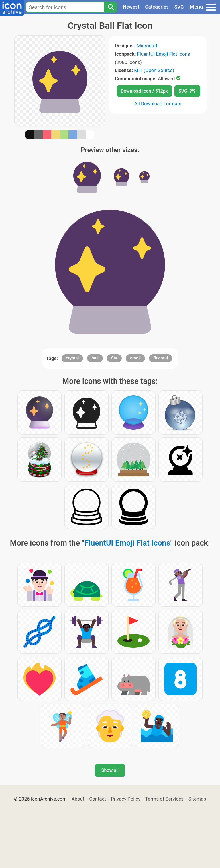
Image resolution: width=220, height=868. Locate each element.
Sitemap (197, 799)
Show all (110, 770)
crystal (72, 358)
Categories (157, 7)
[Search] (111, 7)
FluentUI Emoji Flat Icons (164, 54)
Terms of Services (164, 799)
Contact (98, 799)
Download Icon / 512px (144, 91)
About (78, 799)
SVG (179, 7)
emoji (135, 358)
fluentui (161, 358)
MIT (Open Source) (154, 70)
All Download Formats (158, 104)
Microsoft (147, 46)
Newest (131, 7)
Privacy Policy (126, 799)
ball (95, 358)
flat (114, 358)
